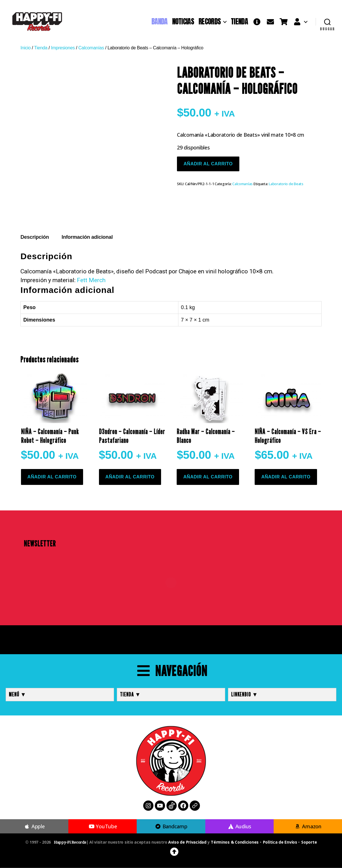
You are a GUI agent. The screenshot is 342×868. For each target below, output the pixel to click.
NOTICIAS (183, 22)
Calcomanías (91, 48)
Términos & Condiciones (235, 842)
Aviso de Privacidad (187, 842)
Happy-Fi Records (70, 842)
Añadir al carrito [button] (52, 477)
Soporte (309, 842)
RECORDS (210, 22)
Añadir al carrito (208, 164)
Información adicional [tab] (87, 237)
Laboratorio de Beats (286, 184)
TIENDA (239, 22)
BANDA (160, 22)
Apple (34, 826)
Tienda (41, 48)
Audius (239, 826)
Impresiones (63, 48)
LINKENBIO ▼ (245, 694)
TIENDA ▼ (130, 694)
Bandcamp (171, 826)
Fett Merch (91, 280)
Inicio (26, 48)
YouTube (103, 826)
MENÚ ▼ (18, 694)
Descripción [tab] (35, 237)
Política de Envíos (280, 842)
